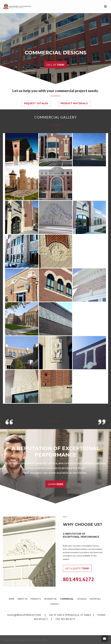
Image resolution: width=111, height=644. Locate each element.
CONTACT (55, 604)
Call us (55, 65)
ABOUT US (23, 599)
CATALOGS (82, 599)
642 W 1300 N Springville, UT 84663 (70, 615)
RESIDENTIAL (51, 599)
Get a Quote (77, 568)
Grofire (44, 640)
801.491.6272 (78, 579)
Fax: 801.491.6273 (65, 619)
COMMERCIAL (67, 599)
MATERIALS (95, 599)
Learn (55, 484)
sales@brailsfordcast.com (24, 615)
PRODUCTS (36, 599)
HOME (12, 599)
